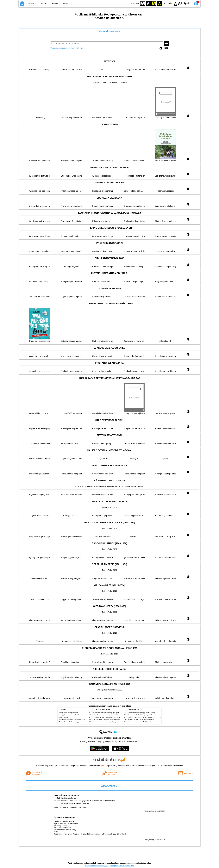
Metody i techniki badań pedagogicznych (71, 722)
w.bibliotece (96, 766)
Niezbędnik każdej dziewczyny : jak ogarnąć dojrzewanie (111, 713)
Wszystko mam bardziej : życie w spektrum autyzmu (109, 715)
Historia (44, 3)
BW (148, 3)
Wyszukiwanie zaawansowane (63, 48)
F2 (187, 3)
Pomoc (55, 3)
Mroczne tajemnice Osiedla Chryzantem (140, 722)
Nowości (32, 3)
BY (159, 3)
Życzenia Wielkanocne (64, 818)
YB (154, 3)
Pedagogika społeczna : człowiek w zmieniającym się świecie (78, 715)
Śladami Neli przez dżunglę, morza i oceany (141, 713)
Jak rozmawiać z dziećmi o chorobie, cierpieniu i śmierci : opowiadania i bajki (117, 720)
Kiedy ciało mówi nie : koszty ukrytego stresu (107, 722)
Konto (66, 3)
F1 (180, 3)
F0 (175, 3)
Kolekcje (79, 48)
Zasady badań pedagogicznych (68, 713)
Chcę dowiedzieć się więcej (97, 866)
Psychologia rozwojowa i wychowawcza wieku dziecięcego (77, 720)
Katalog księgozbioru (109, 31)
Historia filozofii (63, 717)
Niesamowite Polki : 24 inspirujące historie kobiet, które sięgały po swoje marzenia (153, 715)
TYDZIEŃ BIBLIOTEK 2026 (66, 795)
